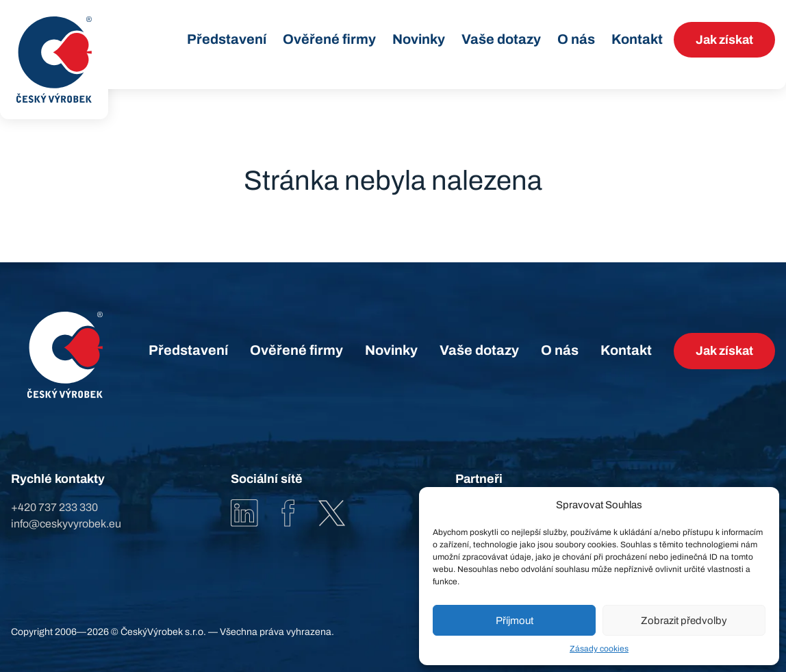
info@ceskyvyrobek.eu (66, 524)
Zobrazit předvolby (684, 621)
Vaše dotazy (501, 39)
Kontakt (637, 39)
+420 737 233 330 (54, 507)
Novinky (419, 39)
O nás (576, 39)
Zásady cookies (599, 649)
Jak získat (724, 40)
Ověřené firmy (329, 39)
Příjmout (515, 621)
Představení (227, 39)
